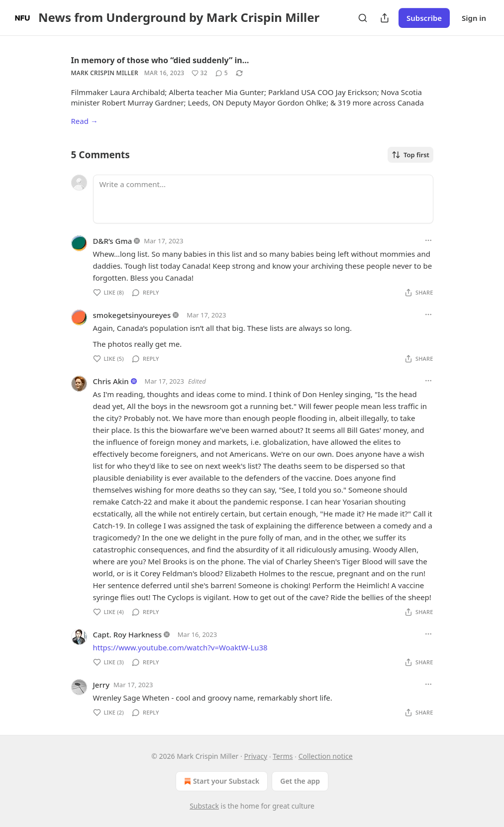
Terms (283, 756)
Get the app (300, 781)
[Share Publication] (385, 18)
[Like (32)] (200, 73)
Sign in (474, 18)
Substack (204, 806)
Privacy (255, 756)
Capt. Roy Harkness (127, 634)
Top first (410, 155)
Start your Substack (221, 781)
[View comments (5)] (222, 73)
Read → (85, 121)
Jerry (101, 685)
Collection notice (326, 756)
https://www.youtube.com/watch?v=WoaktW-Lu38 (180, 647)
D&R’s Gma (113, 241)
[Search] (363, 18)
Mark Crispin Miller (105, 73)
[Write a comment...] (263, 199)
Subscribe (424, 18)
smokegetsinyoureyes (132, 315)
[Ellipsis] (428, 240)
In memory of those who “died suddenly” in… (160, 60)
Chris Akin (111, 381)
